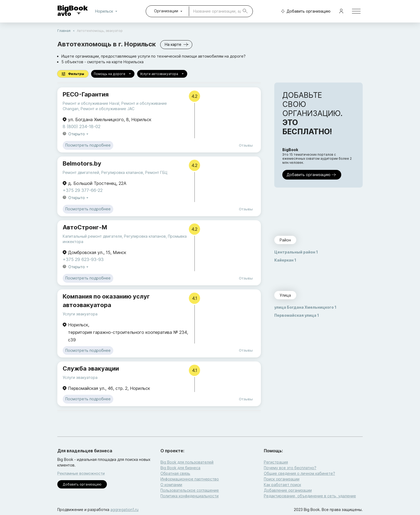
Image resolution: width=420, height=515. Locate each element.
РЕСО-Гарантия (86, 94)
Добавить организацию (305, 11)
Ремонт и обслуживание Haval (91, 103)
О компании (171, 485)
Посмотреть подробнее (88, 145)
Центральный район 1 (296, 252)
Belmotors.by (82, 163)
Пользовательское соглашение (190, 490)
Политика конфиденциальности (190, 496)
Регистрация (276, 462)
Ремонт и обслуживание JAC (108, 109)
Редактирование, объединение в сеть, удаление (310, 496)
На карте (176, 45)
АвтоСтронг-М (85, 227)
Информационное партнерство (190, 479)
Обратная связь (175, 473)
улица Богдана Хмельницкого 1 (305, 307)
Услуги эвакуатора (80, 314)
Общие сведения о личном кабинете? (299, 473)
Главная (64, 31)
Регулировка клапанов (122, 172)
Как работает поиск (282, 485)
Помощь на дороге (113, 74)
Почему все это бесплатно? (290, 468)
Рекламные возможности (81, 473)
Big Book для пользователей (187, 462)
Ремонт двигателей (81, 172)
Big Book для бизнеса (180, 468)
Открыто (79, 134)
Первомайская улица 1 (297, 315)
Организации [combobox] (166, 11)
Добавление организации (288, 490)
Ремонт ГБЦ (156, 172)
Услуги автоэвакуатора (162, 74)
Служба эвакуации (91, 368)
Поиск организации (282, 479)
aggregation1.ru (124, 510)
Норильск (107, 11)
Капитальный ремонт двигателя (92, 236)
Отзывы (246, 145)
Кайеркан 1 (285, 260)
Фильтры (73, 74)
